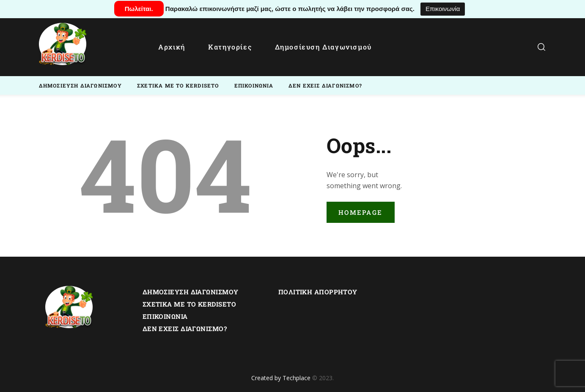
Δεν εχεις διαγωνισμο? (185, 329)
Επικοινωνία (443, 9)
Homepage (360, 212)
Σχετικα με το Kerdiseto (189, 304)
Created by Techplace (281, 378)
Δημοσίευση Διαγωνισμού (191, 292)
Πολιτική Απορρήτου (318, 292)
